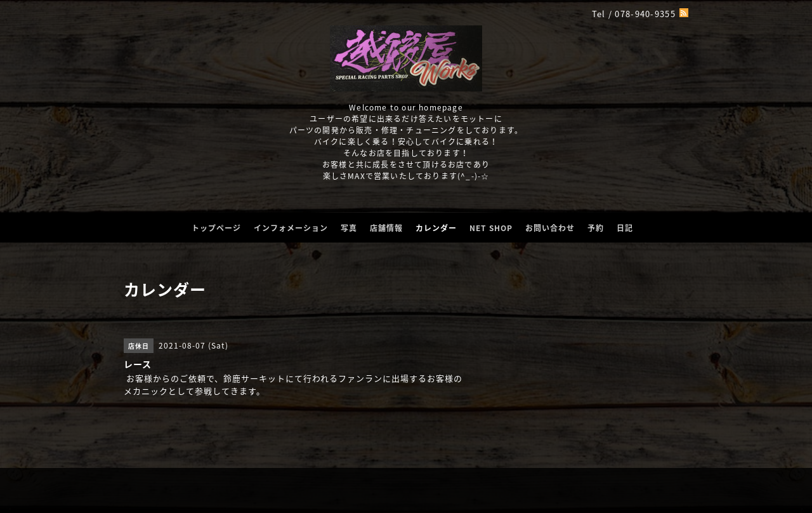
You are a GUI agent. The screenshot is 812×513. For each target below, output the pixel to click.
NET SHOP (491, 228)
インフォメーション (291, 228)
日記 (625, 228)
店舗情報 (386, 228)
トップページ (216, 228)
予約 (596, 228)
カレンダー (436, 228)
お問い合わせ (550, 228)
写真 (349, 228)
